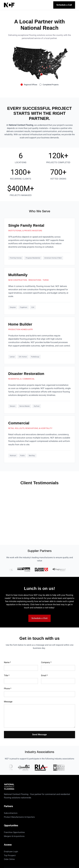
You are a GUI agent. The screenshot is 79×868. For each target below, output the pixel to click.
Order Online (9, 859)
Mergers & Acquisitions (14, 836)
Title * (7, 680)
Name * (7, 667)
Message (8, 706)
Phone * (8, 693)
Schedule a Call (64, 5)
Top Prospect (10, 855)
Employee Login (11, 852)
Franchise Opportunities (14, 832)
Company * (46, 667)
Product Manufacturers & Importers (19, 817)
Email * (44, 680)
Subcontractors (11, 813)
